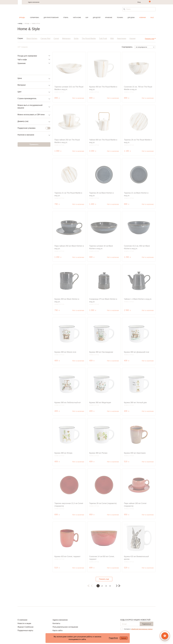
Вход (139, 2)
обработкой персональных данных (142, 629)
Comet (56, 38)
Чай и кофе (77, 18)
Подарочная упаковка (33, 128)
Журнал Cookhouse (26, 627)
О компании (22, 620)
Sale (152, 18)
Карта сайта (57, 630)
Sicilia (76, 38)
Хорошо (124, 638)
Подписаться (147, 624)
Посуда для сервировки (27, 56)
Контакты (56, 623)
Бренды (22, 18)
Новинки (143, 18)
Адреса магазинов (34, 2)
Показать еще (104, 579)
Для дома (131, 18)
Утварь (66, 18)
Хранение (109, 18)
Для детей (97, 18)
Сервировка (35, 18)
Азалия (132, 38)
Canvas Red (45, 38)
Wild (112, 38)
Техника (120, 18)
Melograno (66, 38)
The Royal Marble (89, 38)
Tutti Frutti (103, 38)
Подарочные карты (25, 630)
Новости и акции (24, 623)
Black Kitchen (32, 38)
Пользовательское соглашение (65, 627)
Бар (87, 18)
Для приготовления (51, 18)
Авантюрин (122, 38)
